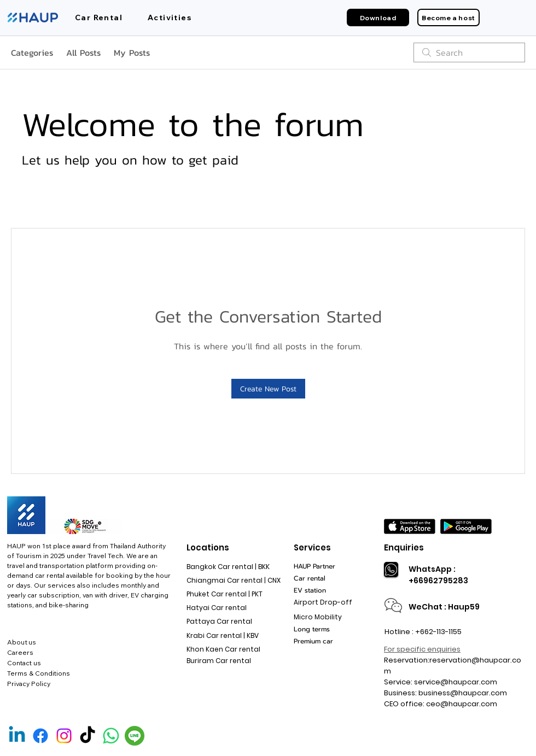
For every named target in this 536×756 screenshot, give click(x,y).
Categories (32, 52)
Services (312, 547)
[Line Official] (135, 736)
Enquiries (404, 547)
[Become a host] (448, 17)
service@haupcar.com (456, 682)
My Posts (132, 52)
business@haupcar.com (463, 693)
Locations (208, 547)
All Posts (83, 52)
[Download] (378, 17)
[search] (469, 52)
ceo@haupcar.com (462, 704)
